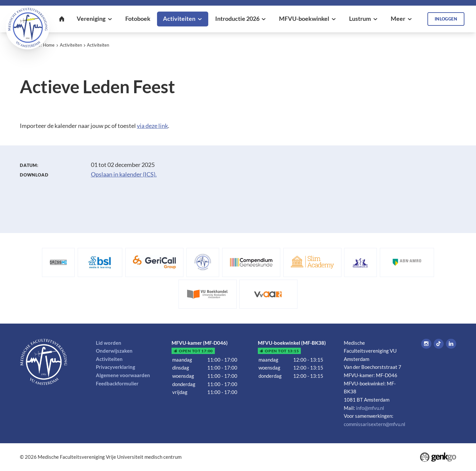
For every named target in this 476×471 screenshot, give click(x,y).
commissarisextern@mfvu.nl (375, 424)
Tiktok (439, 344)
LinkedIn (451, 344)
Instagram (426, 344)
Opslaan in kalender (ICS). (124, 174)
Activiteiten (71, 45)
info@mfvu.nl (370, 408)
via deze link (152, 126)
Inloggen (446, 19)
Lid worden (109, 343)
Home (49, 45)
